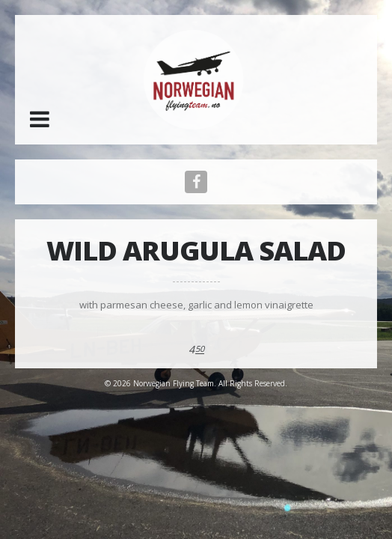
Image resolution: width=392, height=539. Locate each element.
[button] (40, 119)
